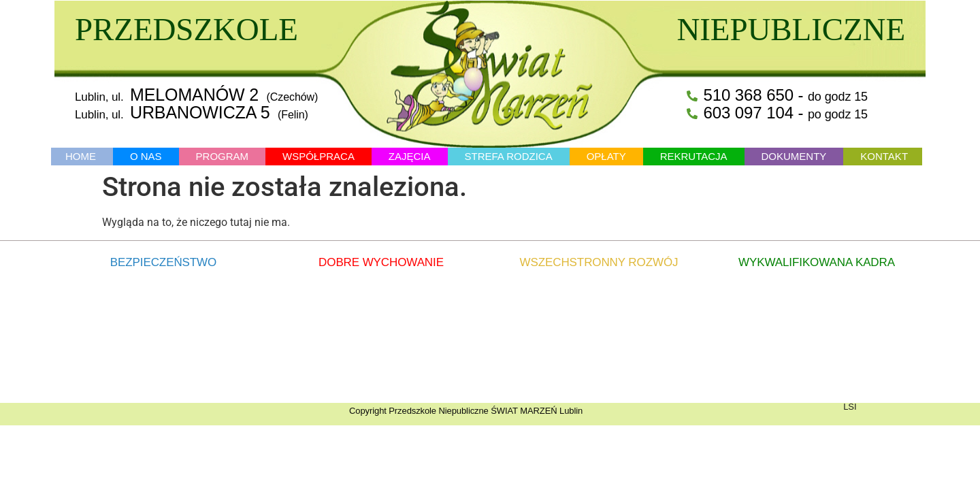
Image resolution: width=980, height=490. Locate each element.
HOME (81, 156)
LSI (850, 407)
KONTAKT (884, 156)
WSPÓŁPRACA (318, 156)
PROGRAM (223, 156)
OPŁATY (606, 156)
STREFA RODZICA (508, 156)
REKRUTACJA (694, 156)
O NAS (146, 156)
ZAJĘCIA (410, 156)
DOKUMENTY (794, 156)
